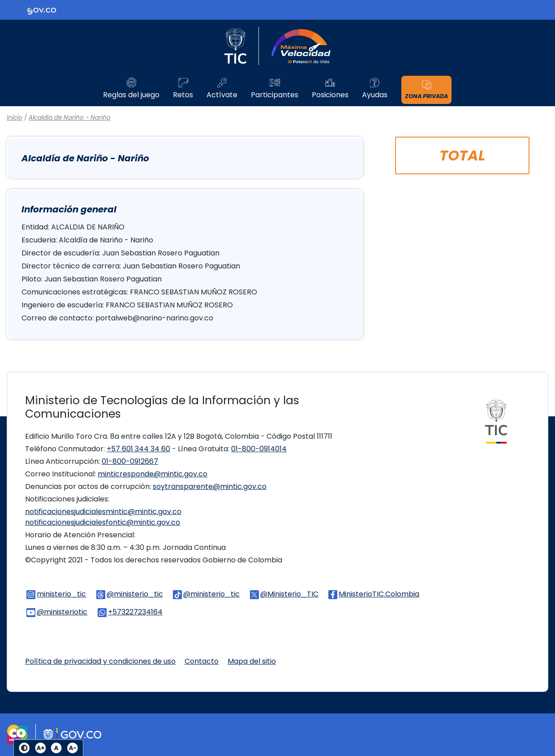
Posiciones (330, 95)
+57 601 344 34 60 (138, 449)
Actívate (222, 95)
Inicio (15, 118)
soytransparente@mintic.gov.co (210, 486)
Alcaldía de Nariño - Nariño (70, 118)
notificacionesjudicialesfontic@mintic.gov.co (103, 522)
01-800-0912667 (130, 461)
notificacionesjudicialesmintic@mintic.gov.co (103, 512)
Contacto (202, 661)
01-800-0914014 (259, 449)
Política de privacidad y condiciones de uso (100, 661)
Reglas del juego (131, 95)
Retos (183, 95)
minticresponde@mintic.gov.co (153, 474)
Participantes (275, 95)
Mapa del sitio (252, 661)
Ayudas (375, 95)
